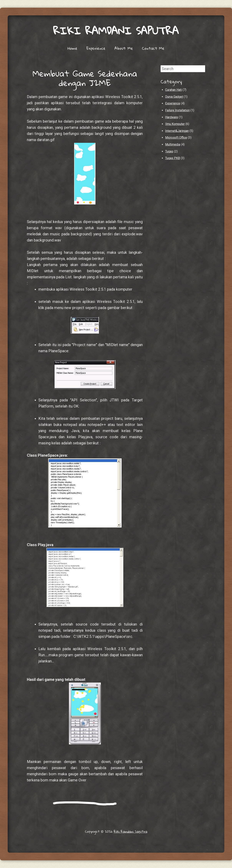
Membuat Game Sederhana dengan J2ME (85, 78)
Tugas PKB (173, 158)
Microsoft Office (176, 138)
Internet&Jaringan (177, 131)
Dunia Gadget (174, 97)
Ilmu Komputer (175, 124)
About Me (124, 48)
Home (72, 48)
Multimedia (173, 144)
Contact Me (153, 48)
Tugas (169, 151)
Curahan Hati (174, 90)
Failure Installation (177, 110)
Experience (96, 48)
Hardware (172, 117)
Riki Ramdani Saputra (116, 31)
